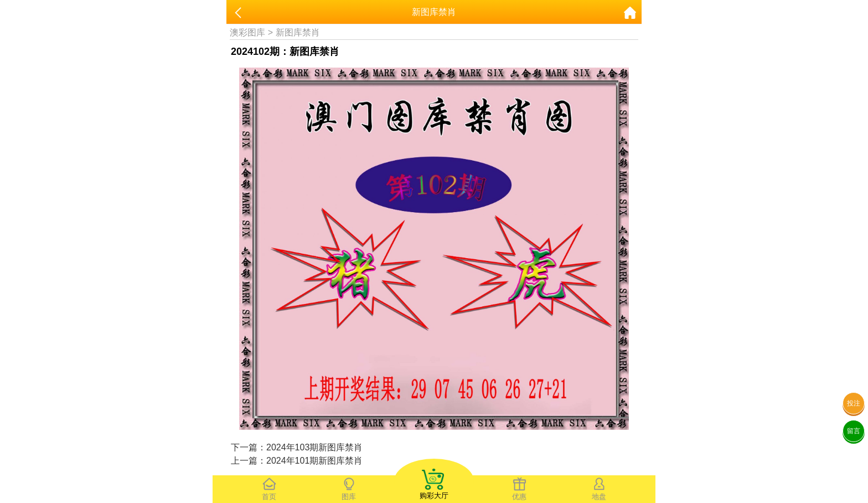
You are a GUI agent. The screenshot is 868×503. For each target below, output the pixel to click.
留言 (854, 431)
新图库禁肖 (298, 32)
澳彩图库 (247, 32)
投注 (854, 403)
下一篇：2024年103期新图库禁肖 (297, 447)
